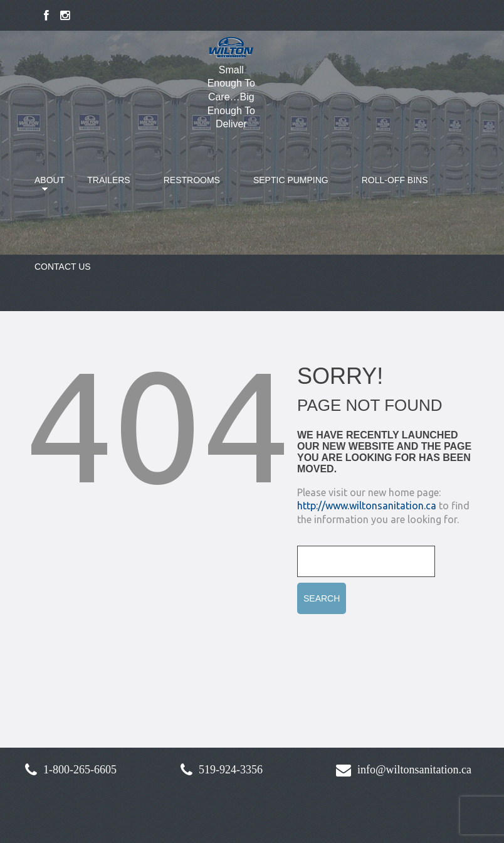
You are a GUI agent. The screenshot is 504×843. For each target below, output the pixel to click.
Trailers (108, 180)
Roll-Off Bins (395, 180)
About (42, 188)
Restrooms (192, 180)
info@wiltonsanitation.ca (414, 770)
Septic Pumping (291, 180)
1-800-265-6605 (80, 770)
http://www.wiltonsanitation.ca (367, 506)
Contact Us (63, 267)
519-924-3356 (231, 770)
